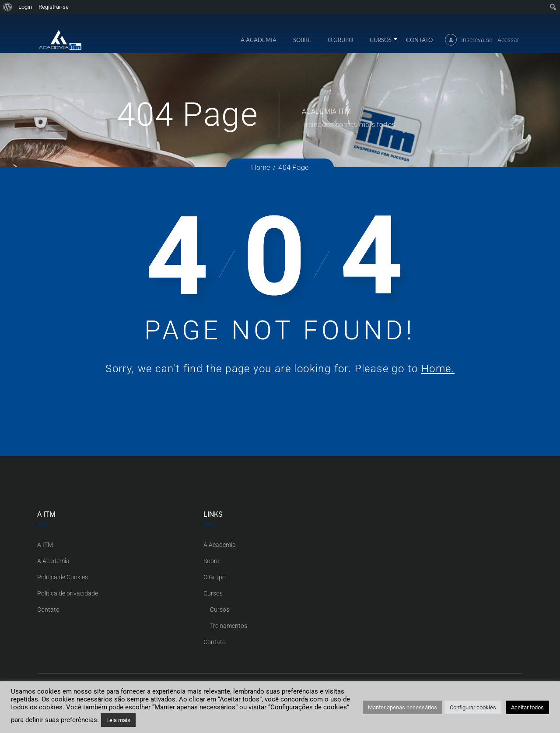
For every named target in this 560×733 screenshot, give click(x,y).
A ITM (45, 545)
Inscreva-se (477, 44)
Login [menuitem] (25, 7)
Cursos (381, 44)
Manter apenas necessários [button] (402, 707)
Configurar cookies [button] (473, 707)
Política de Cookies (63, 577)
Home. (438, 369)
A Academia (259, 44)
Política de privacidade (68, 593)
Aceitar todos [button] (527, 707)
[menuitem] (8, 7)
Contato (419, 44)
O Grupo (340, 44)
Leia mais (118, 720)
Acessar (508, 44)
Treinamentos (229, 626)
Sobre (302, 44)
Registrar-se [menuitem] (54, 7)
